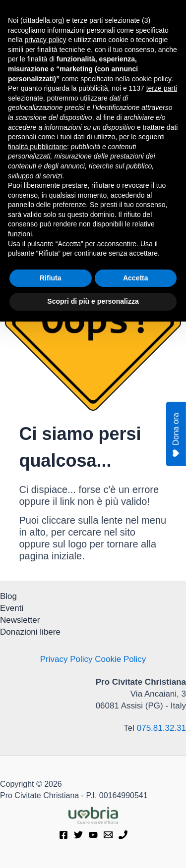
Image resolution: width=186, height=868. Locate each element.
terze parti (162, 635)
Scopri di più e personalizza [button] (93, 848)
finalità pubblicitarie (37, 693)
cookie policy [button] (152, 625)
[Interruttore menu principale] (166, 16)
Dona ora (176, 435)
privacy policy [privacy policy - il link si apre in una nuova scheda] (45, 586)
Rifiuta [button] (51, 824)
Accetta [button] (136, 824)
